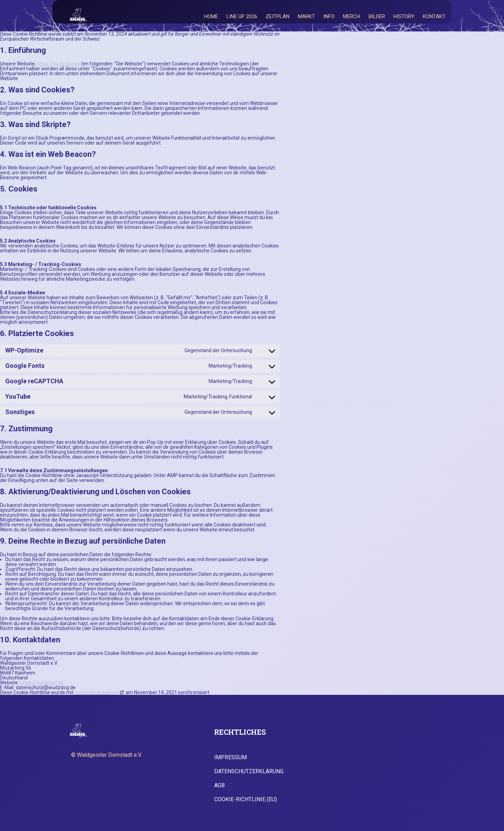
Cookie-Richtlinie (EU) (246, 799)
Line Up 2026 (242, 16)
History (404, 16)
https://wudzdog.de (58, 64)
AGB (219, 785)
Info (329, 16)
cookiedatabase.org (96, 692)
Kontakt (434, 16)
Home (211, 16)
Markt (306, 16)
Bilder (377, 16)
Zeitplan (278, 16)
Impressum (230, 757)
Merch (352, 16)
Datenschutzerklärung (249, 771)
